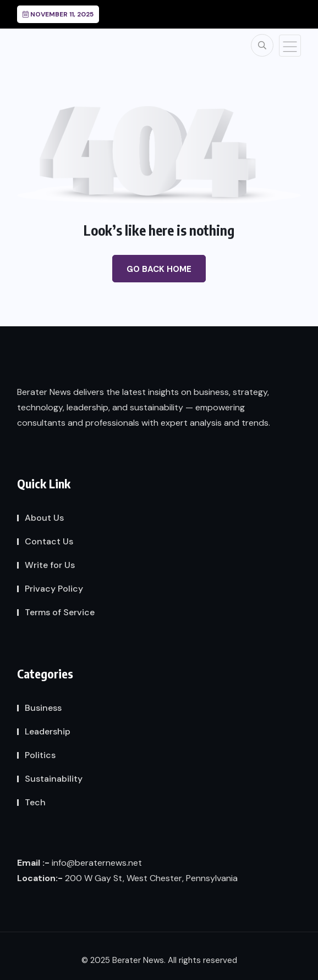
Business (43, 708)
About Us (44, 518)
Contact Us (49, 541)
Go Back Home (159, 269)
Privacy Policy (54, 589)
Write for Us (50, 565)
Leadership (48, 731)
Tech (35, 802)
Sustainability (54, 779)
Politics (40, 755)
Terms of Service (60, 612)
